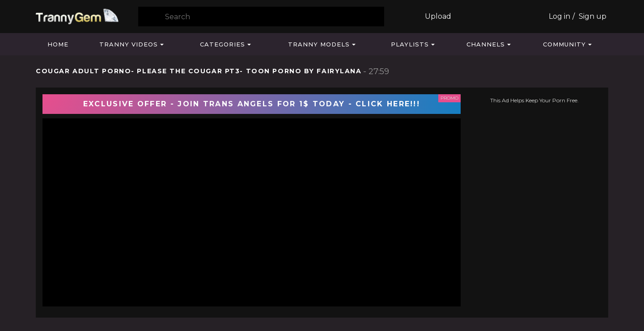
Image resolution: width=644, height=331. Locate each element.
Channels (486, 44)
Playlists (410, 44)
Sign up (593, 16)
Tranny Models (319, 44)
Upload (438, 16)
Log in (559, 16)
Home (58, 44)
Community (564, 44)
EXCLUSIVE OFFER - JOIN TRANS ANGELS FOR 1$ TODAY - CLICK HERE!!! (252, 104)
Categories (222, 44)
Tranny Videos (129, 44)
